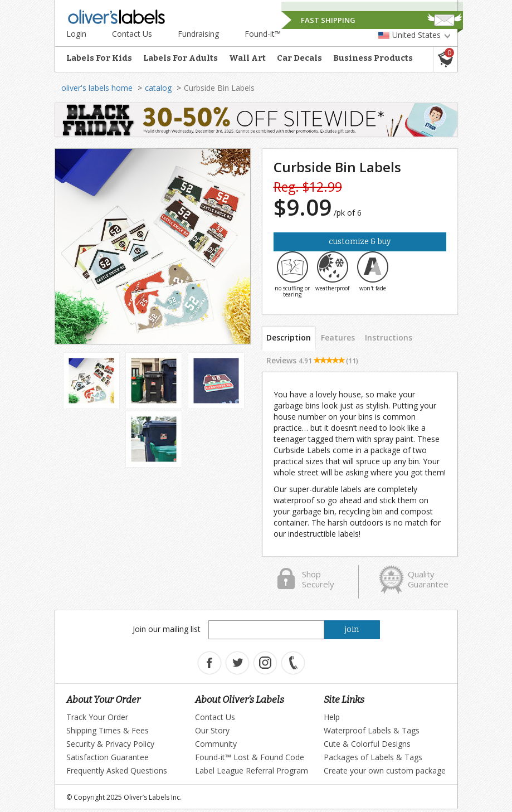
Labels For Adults (181, 58)
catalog (158, 88)
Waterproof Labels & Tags (372, 730)
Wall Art (247, 58)
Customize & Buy (360, 242)
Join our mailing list (167, 629)
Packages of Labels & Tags (373, 757)
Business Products (373, 58)
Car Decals (299, 58)
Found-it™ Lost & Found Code (250, 757)
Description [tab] (289, 337)
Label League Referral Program (252, 770)
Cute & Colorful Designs (367, 744)
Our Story (212, 730)
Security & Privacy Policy (110, 744)
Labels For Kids (99, 58)
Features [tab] (338, 337)
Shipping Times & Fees (108, 730)
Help (332, 717)
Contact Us (132, 34)
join (352, 629)
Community (216, 744)
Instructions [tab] (389, 337)
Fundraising (198, 34)
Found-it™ (263, 34)
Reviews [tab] (312, 360)
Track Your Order (97, 717)
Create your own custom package (385, 770)
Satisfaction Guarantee (108, 757)
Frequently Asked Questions (117, 770)
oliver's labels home (97, 88)
